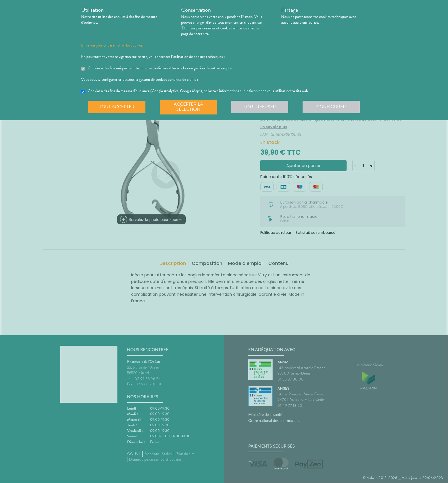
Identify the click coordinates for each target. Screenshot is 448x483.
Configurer (331, 107)
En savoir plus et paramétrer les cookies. (112, 45)
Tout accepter (117, 107)
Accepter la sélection (188, 107)
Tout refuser (260, 107)
